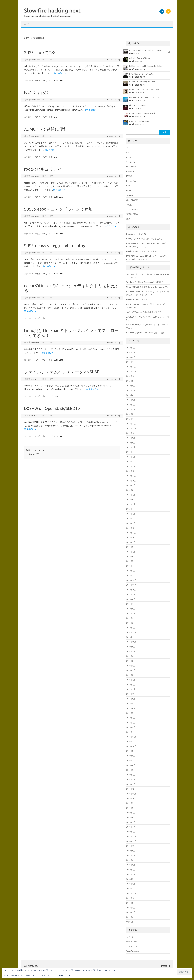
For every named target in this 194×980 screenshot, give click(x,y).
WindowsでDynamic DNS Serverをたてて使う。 (146, 333)
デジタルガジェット (135, 209)
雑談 (128, 219)
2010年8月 (131, 756)
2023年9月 (131, 485)
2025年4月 (131, 405)
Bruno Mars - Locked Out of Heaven (144, 90)
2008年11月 (131, 841)
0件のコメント (114, 60)
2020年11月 (131, 637)
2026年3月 (131, 352)
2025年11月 (131, 371)
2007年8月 (131, 907)
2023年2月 (131, 518)
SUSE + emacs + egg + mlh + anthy (55, 246)
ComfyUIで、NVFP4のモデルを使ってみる (144, 239)
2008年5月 (131, 865)
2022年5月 (131, 561)
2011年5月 (131, 713)
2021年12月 (131, 580)
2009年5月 (131, 822)
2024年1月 (131, 466)
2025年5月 (131, 400)
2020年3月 (131, 670)
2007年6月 (131, 917)
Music (129, 190)
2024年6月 (131, 443)
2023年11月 (131, 476)
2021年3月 (131, 623)
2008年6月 (131, 860)
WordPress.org (133, 951)
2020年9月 (131, 647)
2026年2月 (131, 357)
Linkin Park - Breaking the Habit (142, 82)
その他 (129, 205)
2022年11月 (131, 533)
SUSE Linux (59, 80)
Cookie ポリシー (64, 976)
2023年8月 (131, 490)
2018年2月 (131, 685)
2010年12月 (131, 737)
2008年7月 (131, 855)
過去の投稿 (33, 454)
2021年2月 (131, 628)
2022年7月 (131, 552)
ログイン (130, 937)
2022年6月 (131, 556)
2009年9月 (131, 803)
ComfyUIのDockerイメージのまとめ (141, 251)
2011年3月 (131, 722)
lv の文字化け (37, 93)
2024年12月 (131, 423)
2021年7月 (131, 604)
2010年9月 (131, 751)
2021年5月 (131, 613)
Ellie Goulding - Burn (138, 105)
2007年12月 (131, 888)
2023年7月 (131, 495)
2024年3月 (131, 457)
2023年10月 (131, 480)
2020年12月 (131, 632)
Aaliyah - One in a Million (139, 58)
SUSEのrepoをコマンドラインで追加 (58, 209)
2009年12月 (131, 789)
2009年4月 (131, 827)
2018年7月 (131, 680)
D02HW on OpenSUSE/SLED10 (52, 408)
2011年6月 (131, 708)
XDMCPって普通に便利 (46, 129)
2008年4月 (131, 870)
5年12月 (130, 922)
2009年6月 (131, 817)
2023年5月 (131, 504)
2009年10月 (131, 798)
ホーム (27, 24)
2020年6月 (131, 656)
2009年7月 (131, 813)
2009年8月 (131, 808)
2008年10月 (131, 846)
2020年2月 (131, 675)
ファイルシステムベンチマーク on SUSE (62, 372)
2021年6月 (131, 609)
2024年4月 (131, 452)
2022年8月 (131, 547)
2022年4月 (131, 566)
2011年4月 (131, 718)
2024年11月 (131, 428)
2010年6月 (131, 765)
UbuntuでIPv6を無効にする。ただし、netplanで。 (148, 287)
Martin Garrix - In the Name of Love (144, 97)
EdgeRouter (131, 167)
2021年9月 (131, 594)
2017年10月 (131, 694)
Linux (56, 117)
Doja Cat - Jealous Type (139, 121)
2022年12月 (131, 528)
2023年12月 (131, 471)
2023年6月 (131, 499)
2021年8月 (131, 599)
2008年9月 (131, 851)
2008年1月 (131, 884)
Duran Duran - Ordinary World (142, 113)
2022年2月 (131, 575)
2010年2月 (131, 779)
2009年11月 (131, 794)
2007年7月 (131, 912)
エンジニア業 (132, 200)
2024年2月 (131, 461)
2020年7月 (131, 651)
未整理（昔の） (41, 80)
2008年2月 (131, 879)
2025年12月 (131, 367)
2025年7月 (131, 390)
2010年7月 (131, 760)
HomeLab (130, 171)
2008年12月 (131, 836)
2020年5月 (131, 661)
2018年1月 (131, 689)
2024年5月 (131, 447)
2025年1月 (131, 419)
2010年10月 (131, 746)
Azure (129, 157)
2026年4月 (131, 348)
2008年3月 (131, 874)
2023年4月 (131, 509)
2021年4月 (131, 618)
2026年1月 (131, 362)
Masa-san (36, 60)
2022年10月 (131, 537)
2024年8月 (131, 438)
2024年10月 (131, 433)
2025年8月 (131, 386)
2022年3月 (131, 571)
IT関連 (129, 176)
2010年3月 (131, 775)
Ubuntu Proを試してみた (137, 299)
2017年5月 (131, 703)
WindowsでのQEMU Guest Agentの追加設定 (145, 282)
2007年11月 (131, 893)
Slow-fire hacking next (52, 10)
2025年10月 (131, 376)
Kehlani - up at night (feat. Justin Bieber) (146, 66)
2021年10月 (131, 590)
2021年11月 (131, 585)
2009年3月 (131, 832)
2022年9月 (131, 542)
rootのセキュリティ (43, 169)
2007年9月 (131, 903)
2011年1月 (131, 732)
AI (127, 148)
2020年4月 (131, 665)
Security (130, 195)
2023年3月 (131, 514)
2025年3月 (131, 409)
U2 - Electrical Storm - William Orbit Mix (146, 50)
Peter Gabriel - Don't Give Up (141, 74)
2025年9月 (131, 381)
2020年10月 (131, 642)
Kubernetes (131, 181)
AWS (128, 152)
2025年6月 (131, 395)
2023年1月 (131, 523)
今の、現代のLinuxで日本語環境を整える (144, 312)
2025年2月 (131, 414)
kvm (128, 186)
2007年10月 (131, 898)
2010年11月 (131, 741)
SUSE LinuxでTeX (40, 53)
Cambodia (131, 162)
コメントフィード (134, 946)
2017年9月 (131, 699)
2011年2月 (131, 727)
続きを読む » (60, 73)
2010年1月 (131, 784)
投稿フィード (132, 941)
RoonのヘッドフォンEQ (136, 234)
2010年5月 (131, 770)
